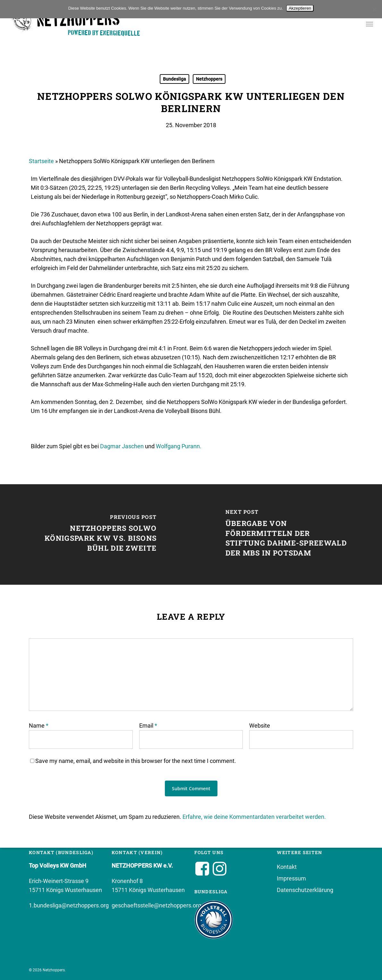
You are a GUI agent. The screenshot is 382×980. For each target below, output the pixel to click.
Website (260, 726)
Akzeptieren (300, 8)
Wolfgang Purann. (179, 446)
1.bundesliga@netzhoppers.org (69, 905)
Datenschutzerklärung (305, 890)
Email (148, 726)
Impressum (291, 878)
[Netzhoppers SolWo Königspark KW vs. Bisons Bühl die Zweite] (96, 534)
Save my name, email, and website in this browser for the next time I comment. (136, 761)
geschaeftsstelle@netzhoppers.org (156, 905)
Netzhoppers (209, 79)
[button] (369, 25)
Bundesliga (174, 79)
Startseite (41, 161)
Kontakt (287, 867)
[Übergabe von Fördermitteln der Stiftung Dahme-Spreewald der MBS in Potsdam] (287, 534)
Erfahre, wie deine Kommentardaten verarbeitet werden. (254, 817)
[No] (374, 9)
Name (39, 726)
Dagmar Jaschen (122, 446)
